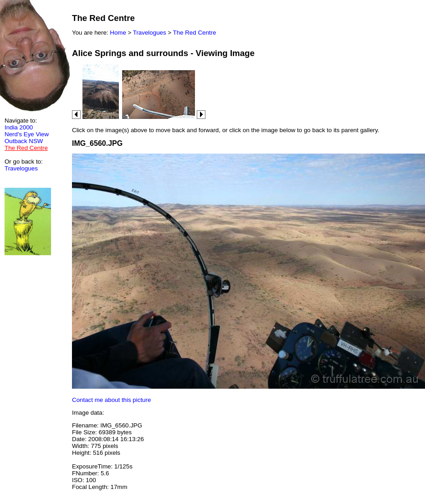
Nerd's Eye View (27, 134)
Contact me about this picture (111, 400)
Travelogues (21, 168)
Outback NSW (24, 141)
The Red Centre (195, 33)
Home (118, 33)
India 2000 (19, 127)
